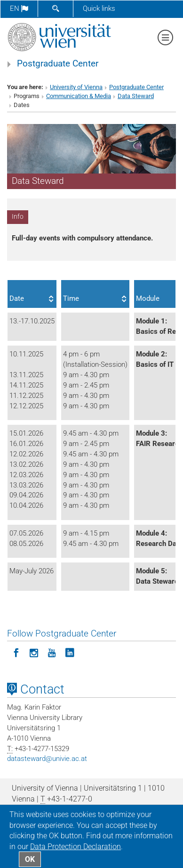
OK (30, 859)
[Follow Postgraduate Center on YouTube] (52, 652)
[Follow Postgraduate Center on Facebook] (16, 652)
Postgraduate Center (58, 64)
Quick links (99, 8)
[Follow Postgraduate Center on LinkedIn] (70, 652)
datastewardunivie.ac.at (47, 759)
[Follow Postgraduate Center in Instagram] (34, 652)
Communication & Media (79, 96)
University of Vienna (76, 87)
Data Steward (136, 96)
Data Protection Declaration (76, 847)
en (19, 8)
